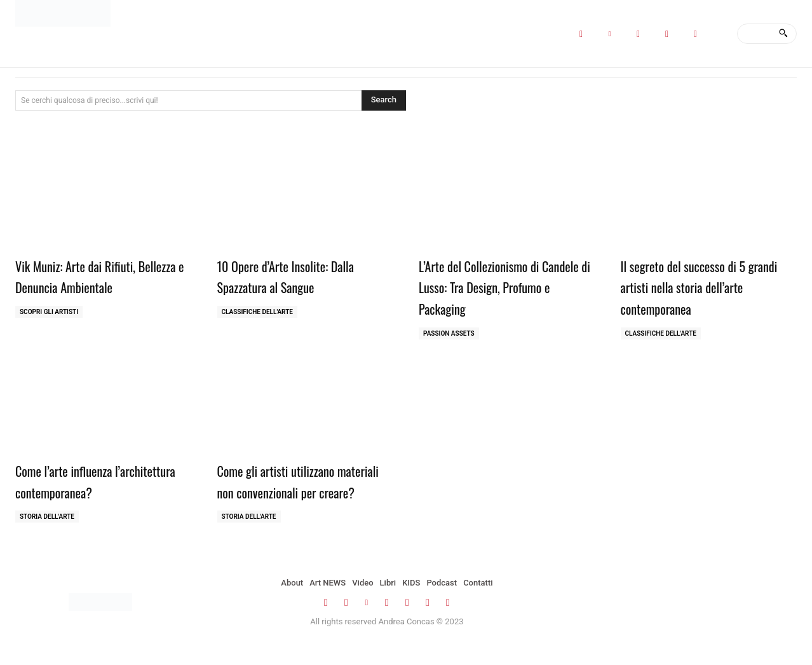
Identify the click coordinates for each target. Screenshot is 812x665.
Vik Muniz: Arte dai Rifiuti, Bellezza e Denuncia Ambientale (102, 276)
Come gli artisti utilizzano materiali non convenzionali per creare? (303, 491)
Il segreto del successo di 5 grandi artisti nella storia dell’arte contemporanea (695, 286)
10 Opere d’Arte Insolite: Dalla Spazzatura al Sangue (299, 276)
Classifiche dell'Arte (257, 312)
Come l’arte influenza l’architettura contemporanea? (99, 481)
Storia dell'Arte (47, 517)
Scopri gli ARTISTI (49, 312)
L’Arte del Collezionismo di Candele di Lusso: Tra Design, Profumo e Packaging (498, 286)
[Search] (783, 34)
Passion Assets (449, 333)
